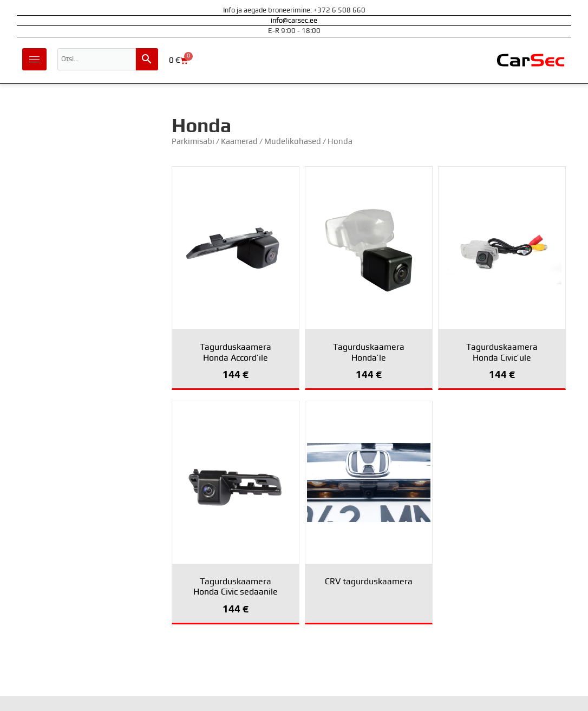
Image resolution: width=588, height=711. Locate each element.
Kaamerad (239, 142)
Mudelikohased (293, 142)
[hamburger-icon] (34, 59)
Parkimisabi (193, 142)
